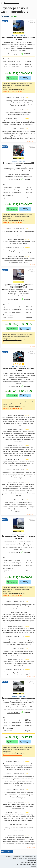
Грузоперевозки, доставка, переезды (18, 698)
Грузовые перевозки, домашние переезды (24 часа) (19, 286)
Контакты (34, 866)
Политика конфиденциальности (28, 862)
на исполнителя (13, 91)
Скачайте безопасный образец (12, 89)
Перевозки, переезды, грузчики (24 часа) (18, 164)
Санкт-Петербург (32, 21)
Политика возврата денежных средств (26, 864)
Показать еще (6, 852)
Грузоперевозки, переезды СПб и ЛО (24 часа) (18, 38)
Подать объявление (31, 860)
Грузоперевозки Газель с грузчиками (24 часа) (19, 537)
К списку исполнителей (11, 3)
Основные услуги (13, 54)
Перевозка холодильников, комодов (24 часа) (18, 370)
